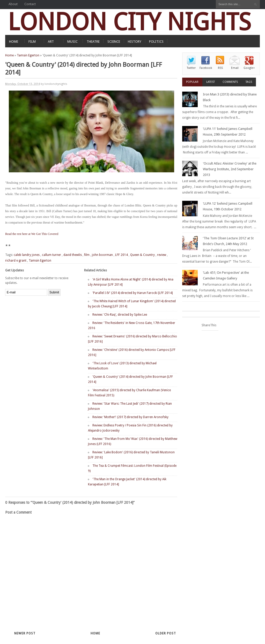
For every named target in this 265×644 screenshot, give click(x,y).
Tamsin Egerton (28, 55)
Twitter (191, 68)
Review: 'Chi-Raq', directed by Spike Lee (120, 315)
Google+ (249, 68)
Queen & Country (142, 255)
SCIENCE (114, 42)
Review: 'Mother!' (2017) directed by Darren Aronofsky (130, 417)
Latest (211, 82)
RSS (220, 68)
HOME (14, 42)
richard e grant (16, 261)
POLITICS (156, 42)
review (162, 255)
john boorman (102, 255)
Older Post (166, 633)
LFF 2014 (122, 255)
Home (9, 55)
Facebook (206, 68)
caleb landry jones (27, 255)
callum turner (51, 255)
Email (235, 68)
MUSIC (72, 42)
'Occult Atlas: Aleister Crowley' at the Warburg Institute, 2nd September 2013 (230, 169)
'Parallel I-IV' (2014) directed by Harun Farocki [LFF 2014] (133, 293)
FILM (32, 42)
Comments (230, 82)
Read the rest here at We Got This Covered (32, 234)
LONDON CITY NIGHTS (129, 22)
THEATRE (93, 42)
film (87, 255)
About (13, 4)
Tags (249, 82)
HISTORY (135, 42)
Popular (192, 82)
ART (51, 42)
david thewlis (73, 255)
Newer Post (25, 633)
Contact (30, 4)
